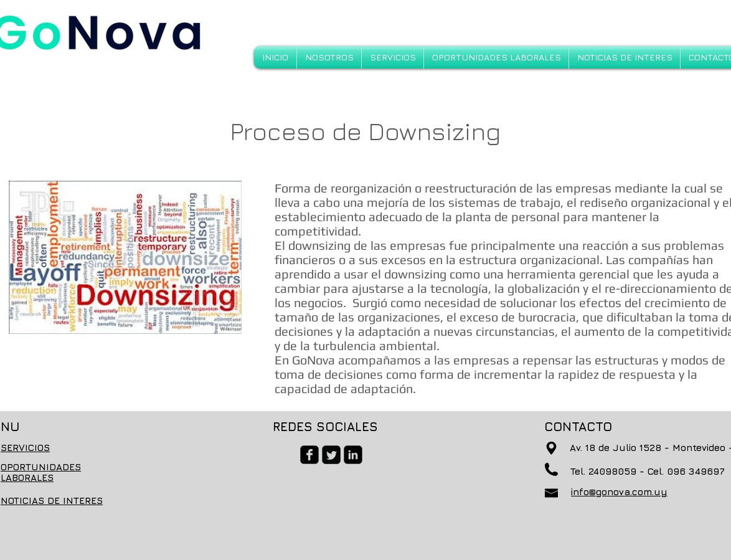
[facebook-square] (309, 455)
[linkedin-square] (353, 455)
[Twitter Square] (331, 455)
